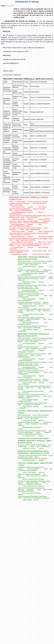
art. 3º (25, 42)
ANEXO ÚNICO (8, 71)
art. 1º (32, 79)
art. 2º (16, 37)
